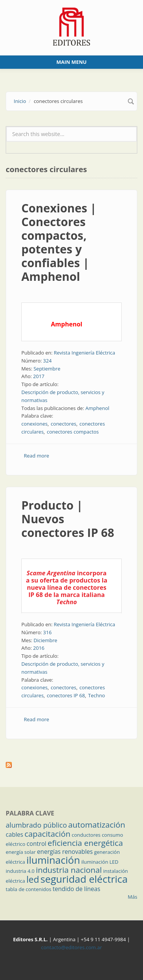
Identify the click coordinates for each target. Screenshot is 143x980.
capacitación (47, 834)
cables (14, 834)
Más (133, 897)
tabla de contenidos (29, 889)
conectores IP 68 (66, 695)
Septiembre (47, 369)
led (33, 879)
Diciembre (45, 640)
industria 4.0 (20, 871)
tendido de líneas (76, 889)
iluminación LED (100, 862)
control (37, 844)
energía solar (21, 852)
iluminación (53, 860)
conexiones (35, 424)
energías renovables (65, 852)
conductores (86, 835)
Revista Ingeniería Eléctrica (84, 353)
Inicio (20, 101)
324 (47, 361)
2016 (39, 648)
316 (47, 632)
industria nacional (69, 870)
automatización (97, 825)
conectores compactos (73, 432)
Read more (37, 456)
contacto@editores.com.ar (71, 947)
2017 (39, 376)
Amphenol (97, 408)
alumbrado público (36, 825)
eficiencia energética (85, 843)
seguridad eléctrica (84, 879)
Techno (96, 695)
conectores (63, 424)
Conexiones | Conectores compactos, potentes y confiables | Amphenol (59, 242)
